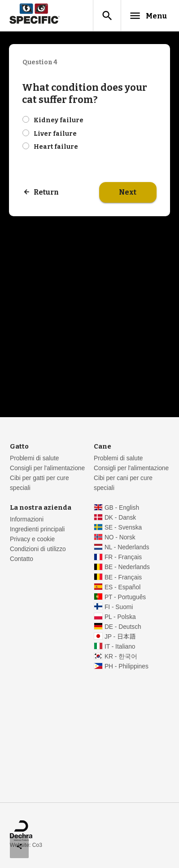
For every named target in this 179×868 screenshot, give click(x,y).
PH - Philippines (127, 666)
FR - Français (123, 557)
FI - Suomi (119, 607)
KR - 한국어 (121, 657)
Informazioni (27, 519)
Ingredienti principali (37, 529)
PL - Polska (120, 617)
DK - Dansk (120, 518)
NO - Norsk (120, 537)
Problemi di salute (34, 458)
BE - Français (123, 577)
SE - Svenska (123, 527)
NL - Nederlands (127, 547)
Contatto (22, 559)
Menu (148, 16)
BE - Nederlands (127, 567)
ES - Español (122, 587)
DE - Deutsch (123, 627)
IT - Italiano (120, 647)
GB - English (122, 508)
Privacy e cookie (32, 539)
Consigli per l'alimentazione (47, 468)
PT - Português (125, 597)
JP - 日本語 (120, 637)
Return (46, 192)
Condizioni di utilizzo (38, 549)
